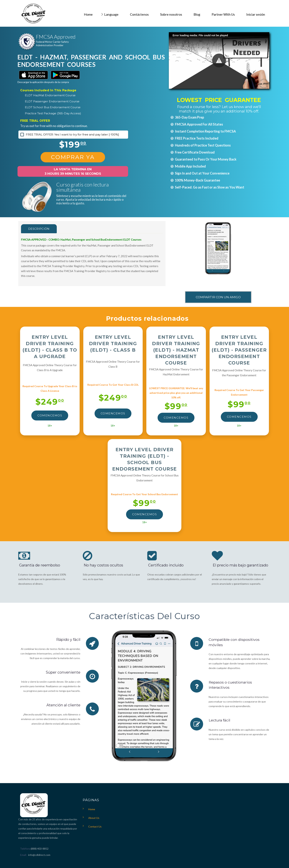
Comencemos (50, 415)
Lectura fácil (220, 720)
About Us (94, 818)
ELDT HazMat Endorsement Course (50, 95)
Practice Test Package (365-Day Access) (53, 113)
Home (92, 809)
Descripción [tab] (40, 229)
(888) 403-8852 (40, 849)
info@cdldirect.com (39, 855)
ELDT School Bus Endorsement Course (53, 107)
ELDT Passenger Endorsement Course (52, 101)
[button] (219, 60)
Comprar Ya (73, 157)
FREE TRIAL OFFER (35, 121)
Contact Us (95, 826)
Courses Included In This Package (48, 90)
